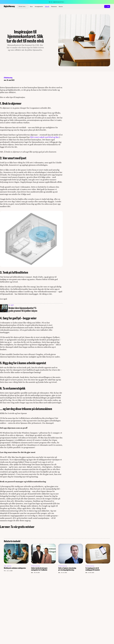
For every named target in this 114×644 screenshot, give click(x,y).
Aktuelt (47, 6)
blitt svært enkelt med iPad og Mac (45, 137)
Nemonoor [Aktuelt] (54, 6)
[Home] (9, 6)
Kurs (31, 6)
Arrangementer (39, 6)
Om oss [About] (61, 6)
